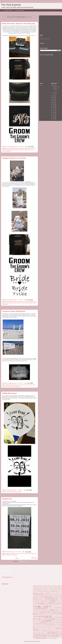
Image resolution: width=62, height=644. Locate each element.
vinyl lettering (40, 636)
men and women (36, 623)
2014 (54, 109)
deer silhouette (59, 606)
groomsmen (22, 150)
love (23, 303)
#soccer (60, 591)
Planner (55, 626)
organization (59, 624)
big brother (53, 598)
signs (32, 385)
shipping (40, 630)
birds (37, 599)
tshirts (31, 303)
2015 (54, 107)
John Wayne (47, 619)
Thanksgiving (50, 633)
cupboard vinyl (59, 605)
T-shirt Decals (27, 303)
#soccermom (35, 592)
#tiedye (44, 594)
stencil (48, 631)
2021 (54, 98)
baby (41, 596)
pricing (47, 627)
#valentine (52, 594)
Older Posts (34, 558)
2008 (54, 119)
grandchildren (42, 613)
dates (21, 554)
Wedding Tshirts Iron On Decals (14, 158)
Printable (55, 627)
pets (56, 625)
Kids (51, 619)
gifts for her (59, 610)
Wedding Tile (7, 499)
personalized (32, 554)
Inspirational (46, 618)
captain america (36, 603)
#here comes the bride (45, 589)
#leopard (51, 589)
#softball (39, 592)
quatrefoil (59, 627)
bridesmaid (4, 150)
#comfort (49, 588)
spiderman (40, 631)
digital (34, 608)
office (44, 624)
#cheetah (34, 587)
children (51, 602)
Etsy (14, 361)
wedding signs (18, 386)
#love (60, 589)
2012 (54, 112)
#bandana (55, 586)
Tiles (36, 554)
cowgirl (46, 605)
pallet (46, 625)
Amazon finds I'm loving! (20, 10)
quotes (34, 629)
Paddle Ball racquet (9, 393)
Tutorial (42, 635)
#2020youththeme (36, 586)
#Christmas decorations (57, 587)
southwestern (35, 631)
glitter (11, 150)
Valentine (54, 635)
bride (24, 148)
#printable (43, 590)
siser (51, 630)
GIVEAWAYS (45, 611)
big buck (58, 598)
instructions (53, 618)
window (34, 638)
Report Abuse (5, 584)
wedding (4, 151)
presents (44, 627)
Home (17, 558)
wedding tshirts (9, 151)
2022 (54, 96)
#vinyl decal (56, 594)
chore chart (57, 602)
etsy (14, 185)
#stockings (48, 592)
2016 (54, 106)
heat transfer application (39, 615)
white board (59, 637)
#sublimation (53, 592)
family (35, 609)
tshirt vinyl (32, 150)
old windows (49, 624)
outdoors (40, 625)
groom (18, 150)
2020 (54, 99)
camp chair (57, 601)
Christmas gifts (46, 604)
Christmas (39, 604)
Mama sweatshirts (56, 89)
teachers (45, 634)
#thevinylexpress (8, 148)
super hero (45, 632)
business (43, 601)
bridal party (14, 148)
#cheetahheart (40, 587)
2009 (54, 117)
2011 (54, 114)
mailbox (39, 622)
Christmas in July (54, 604)
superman (59, 632)
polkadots (35, 627)
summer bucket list (38, 632)
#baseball (59, 586)
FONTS (34, 610)
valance (50, 635)
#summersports (35, 593)
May (54, 94)
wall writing (54, 636)
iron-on (20, 303)
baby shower (47, 596)
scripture (53, 629)
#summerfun (59, 592)
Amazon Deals (50, 595)
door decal (52, 608)
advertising (44, 595)
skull (60, 630)
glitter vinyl (15, 150)
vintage (58, 635)
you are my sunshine (49, 638)
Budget (39, 601)
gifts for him (35, 611)
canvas (61, 601)
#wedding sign (36, 595)
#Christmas (50, 587)
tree (58, 633)
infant (41, 618)
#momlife (38, 590)
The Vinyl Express (11, 5)
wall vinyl (47, 636)
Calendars (52, 601)
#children (45, 587)
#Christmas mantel (36, 588)
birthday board (42, 599)
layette (39, 620)
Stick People (56, 631)
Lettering (46, 620)
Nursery (39, 624)
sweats (34, 634)
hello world (50, 615)
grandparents (55, 613)
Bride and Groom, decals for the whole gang (19, 24)
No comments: (21, 147)
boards (51, 599)
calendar (48, 601)
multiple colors (49, 623)
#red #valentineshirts (54, 591)
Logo (51, 620)
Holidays (35, 616)
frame (38, 610)
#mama (34, 591)
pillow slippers (45, 626)
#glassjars (39, 589)
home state (53, 617)
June (55, 92)
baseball (34, 598)
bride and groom (28, 148)
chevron (46, 603)
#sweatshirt (42, 593)
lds (42, 620)
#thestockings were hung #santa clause (53, 593)
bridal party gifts (19, 148)
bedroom (47, 598)
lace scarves (35, 620)
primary (51, 627)
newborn (35, 624)
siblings (44, 630)
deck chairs (53, 606)
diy (7, 150)
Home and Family (43, 616)
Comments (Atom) (22, 561)
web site (60, 636)
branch (55, 599)
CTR (54, 605)
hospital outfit (58, 617)
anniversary (7, 554)
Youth (54, 638)
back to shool (53, 596)
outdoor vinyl (35, 625)
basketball (39, 598)
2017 (54, 104)
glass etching (51, 611)
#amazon (45, 586)
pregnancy (39, 627)
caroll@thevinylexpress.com (7, 577)
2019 (54, 101)
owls (43, 625)
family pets (49, 609)
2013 (54, 111)
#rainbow (48, 591)
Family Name (41, 609)
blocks (47, 599)
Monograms (27, 150)
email (18, 33)
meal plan (59, 622)
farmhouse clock (58, 609)
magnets (35, 622)
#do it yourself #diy (54, 588)
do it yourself (26, 385)
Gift (28, 554)
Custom (20, 385)
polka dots (59, 626)
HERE (5, 506)
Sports (44, 631)
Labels (60, 619)
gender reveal (46, 610)
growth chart (49, 614)
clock (34, 605)
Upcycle (45, 635)
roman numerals (44, 629)
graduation (36, 613)
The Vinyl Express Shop (8, 10)
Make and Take (45, 621)
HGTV (54, 615)
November (56, 87)
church (60, 604)
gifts (9, 150)
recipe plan (39, 629)
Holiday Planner (58, 615)
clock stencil (38, 605)
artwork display (36, 597)
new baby (59, 623)
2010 (54, 116)
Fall (61, 608)
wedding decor (12, 386)
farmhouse (53, 609)
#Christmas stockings (43, 588)
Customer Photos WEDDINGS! (14, 311)
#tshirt (47, 594)
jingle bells (42, 619)
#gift (35, 589)
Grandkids (49, 613)
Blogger (38, 641)
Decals (16, 492)
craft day (50, 605)
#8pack (41, 586)
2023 (54, 85)
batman (43, 598)
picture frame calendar (38, 626)
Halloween (54, 614)
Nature (54, 623)
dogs (49, 608)
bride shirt (34, 148)
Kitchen (56, 619)
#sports (43, 592)
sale (49, 629)
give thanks (40, 611)
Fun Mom (41, 610)
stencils (52, 631)
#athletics (50, 586)
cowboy (43, 605)
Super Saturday (52, 632)
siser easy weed (56, 630)
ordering (55, 624)
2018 (54, 102)
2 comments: (20, 490)
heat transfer (16, 303)
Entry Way (57, 608)
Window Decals (40, 638)
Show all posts (29, 17)
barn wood (59, 596)
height (45, 615)
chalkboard (42, 603)
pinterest (50, 626)
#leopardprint (56, 589)
